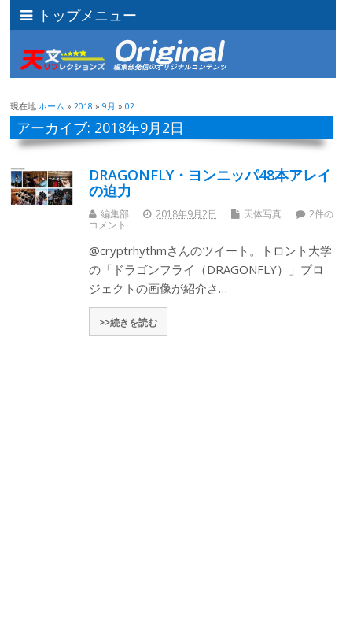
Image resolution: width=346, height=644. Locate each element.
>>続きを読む (128, 322)
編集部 (115, 214)
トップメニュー (79, 15)
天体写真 (263, 214)
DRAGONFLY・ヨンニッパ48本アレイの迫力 (210, 183)
